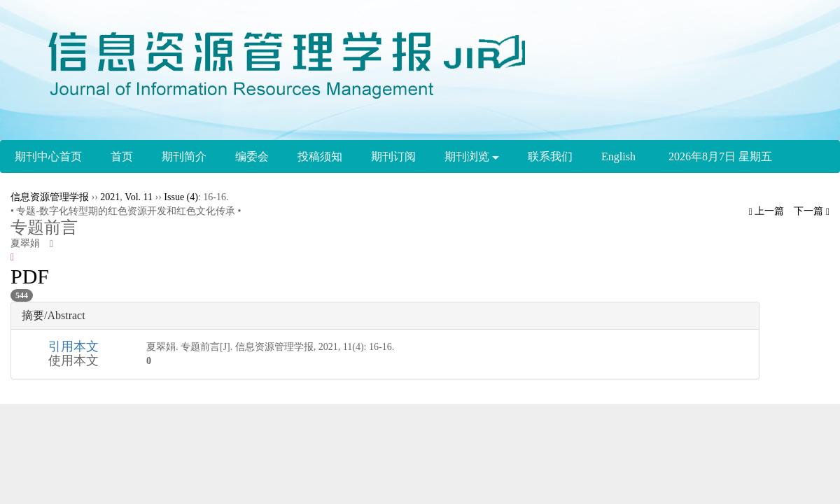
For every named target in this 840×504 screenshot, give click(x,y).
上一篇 (767, 211)
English (618, 156)
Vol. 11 (139, 197)
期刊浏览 (472, 156)
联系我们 (550, 156)
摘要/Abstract (54, 315)
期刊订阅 (393, 156)
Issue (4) (181, 197)
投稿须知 (320, 156)
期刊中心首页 (48, 156)
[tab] (385, 316)
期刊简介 (184, 156)
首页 (122, 156)
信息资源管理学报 (50, 197)
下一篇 (812, 211)
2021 (110, 197)
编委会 (252, 156)
